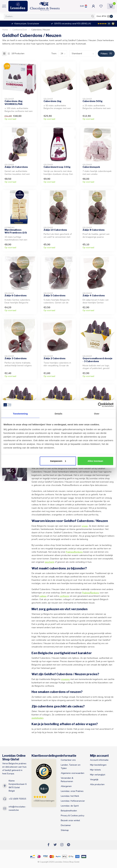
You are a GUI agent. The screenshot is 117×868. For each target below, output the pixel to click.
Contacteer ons (68, 760)
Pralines (86, 593)
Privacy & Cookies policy (73, 816)
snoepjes (65, 679)
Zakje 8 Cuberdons (94, 230)
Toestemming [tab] (20, 414)
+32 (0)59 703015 (17, 799)
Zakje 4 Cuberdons (94, 296)
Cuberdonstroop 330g (57, 167)
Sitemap (65, 830)
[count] (63, 54)
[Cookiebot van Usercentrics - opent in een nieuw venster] (100, 405)
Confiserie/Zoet (20, 30)
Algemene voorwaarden (73, 773)
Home (5, 30)
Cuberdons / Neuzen (41, 30)
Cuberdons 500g (93, 101)
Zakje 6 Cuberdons (16, 296)
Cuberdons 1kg (52, 101)
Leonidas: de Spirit (70, 806)
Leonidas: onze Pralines (72, 791)
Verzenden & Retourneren (67, 780)
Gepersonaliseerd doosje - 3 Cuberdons (97, 360)
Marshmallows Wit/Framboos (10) (16, 231)
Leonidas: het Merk (70, 796)
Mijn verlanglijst (98, 775)
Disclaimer (66, 825)
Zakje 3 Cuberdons (16, 358)
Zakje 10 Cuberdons (55, 230)
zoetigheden (37, 718)
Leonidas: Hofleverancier (73, 801)
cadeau (43, 596)
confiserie (64, 596)
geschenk (49, 562)
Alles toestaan (95, 461)
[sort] (82, 54)
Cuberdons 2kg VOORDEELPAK (14, 103)
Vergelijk (94, 780)
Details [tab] (58, 414)
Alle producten (97, 784)
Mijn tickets (95, 770)
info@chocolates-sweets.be (17, 808)
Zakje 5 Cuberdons (55, 296)
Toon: (54, 54)
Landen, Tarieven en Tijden (71, 767)
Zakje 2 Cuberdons (55, 358)
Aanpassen (58, 461)
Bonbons (95, 593)
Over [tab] (97, 414)
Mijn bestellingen (98, 765)
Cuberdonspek (91, 167)
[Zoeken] (93, 16)
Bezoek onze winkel (70, 820)
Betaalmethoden (69, 811)
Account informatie (99, 760)
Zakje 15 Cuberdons (16, 167)
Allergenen (66, 786)
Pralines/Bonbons (74, 552)
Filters (106, 54)
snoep (85, 526)
